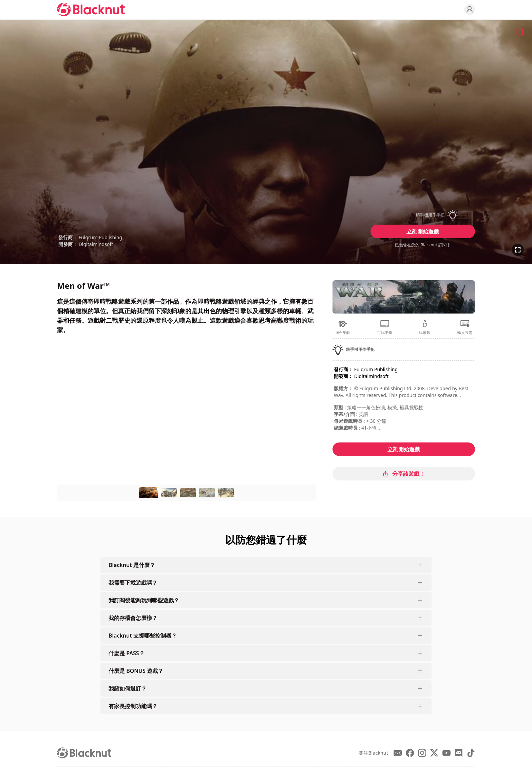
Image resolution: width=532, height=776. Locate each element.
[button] (423, 215)
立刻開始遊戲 (423, 231)
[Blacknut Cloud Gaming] (91, 10)
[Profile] (470, 10)
